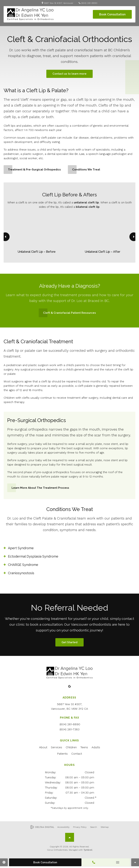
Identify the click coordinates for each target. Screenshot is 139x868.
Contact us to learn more (69, 74)
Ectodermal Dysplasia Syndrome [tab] (33, 557)
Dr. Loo (79, 154)
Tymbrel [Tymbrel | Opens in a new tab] (88, 851)
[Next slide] (134, 237)
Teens (84, 749)
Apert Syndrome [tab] (21, 549)
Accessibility (63, 829)
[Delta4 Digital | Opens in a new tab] (42, 829)
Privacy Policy (80, 829)
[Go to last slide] (5, 237)
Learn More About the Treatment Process (41, 489)
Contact (77, 755)
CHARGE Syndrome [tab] (23, 566)
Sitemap (105, 829)
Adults (96, 749)
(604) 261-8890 (89, 3)
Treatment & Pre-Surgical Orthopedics (35, 170)
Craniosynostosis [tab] (21, 574)
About (43, 749)
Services (56, 749)
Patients (62, 755)
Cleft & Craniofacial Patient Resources (70, 313)
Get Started (69, 643)
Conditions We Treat (89, 170)
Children (71, 749)
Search (94, 829)
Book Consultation (112, 14)
